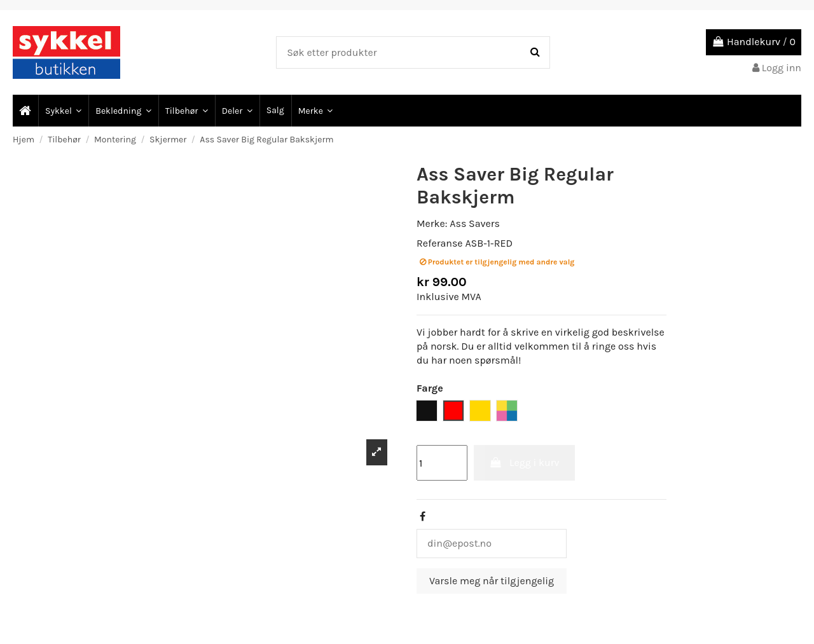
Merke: (432, 223)
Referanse (440, 243)
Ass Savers (475, 223)
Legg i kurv (524, 462)
